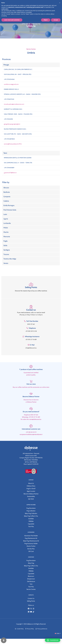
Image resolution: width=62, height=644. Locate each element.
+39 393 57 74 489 (31, 340)
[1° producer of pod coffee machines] (31, 373)
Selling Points (31, 287)
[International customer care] (31, 432)
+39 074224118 (8, 119)
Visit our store (31, 390)
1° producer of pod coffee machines (31, 376)
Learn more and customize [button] (12, 20)
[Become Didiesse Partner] (31, 400)
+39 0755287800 (9, 139)
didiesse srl (30, 624)
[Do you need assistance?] (31, 415)
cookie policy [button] (5, 9)
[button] (53, 639)
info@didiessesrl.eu (31, 348)
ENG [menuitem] (58, 633)
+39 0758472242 (9, 99)
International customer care (31, 435)
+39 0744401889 (9, 168)
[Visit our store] (31, 388)
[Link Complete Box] (31, 188)
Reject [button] (46, 20)
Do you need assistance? (31, 418)
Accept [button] (56, 20)
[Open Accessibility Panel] (4, 640)
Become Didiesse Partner (31, 403)
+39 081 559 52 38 (31, 331)
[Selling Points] (31, 284)
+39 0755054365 (9, 79)
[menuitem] (58, 633)
